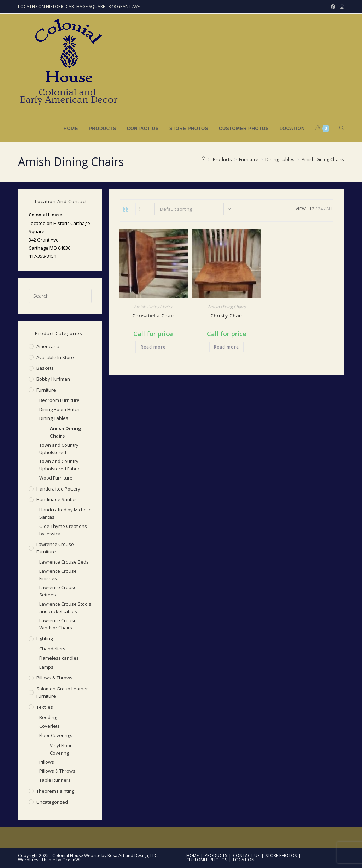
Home (192, 855)
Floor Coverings (56, 735)
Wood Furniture (56, 478)
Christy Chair (226, 316)
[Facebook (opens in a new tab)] (333, 7)
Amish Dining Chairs (323, 159)
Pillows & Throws (54, 678)
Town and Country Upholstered (59, 449)
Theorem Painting (55, 791)
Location (244, 860)
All (330, 209)
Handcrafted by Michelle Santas (65, 513)
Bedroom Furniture (59, 400)
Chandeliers (52, 649)
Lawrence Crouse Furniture (55, 548)
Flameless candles (59, 658)
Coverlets (49, 726)
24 (320, 209)
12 (312, 209)
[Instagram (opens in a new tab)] (341, 7)
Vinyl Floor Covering (61, 749)
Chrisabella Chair (153, 316)
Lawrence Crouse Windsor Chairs (58, 624)
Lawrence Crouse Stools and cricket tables (65, 608)
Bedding (48, 717)
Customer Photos (207, 860)
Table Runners (55, 780)
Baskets (45, 368)
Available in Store (55, 357)
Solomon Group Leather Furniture (62, 692)
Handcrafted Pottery (58, 489)
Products (216, 855)
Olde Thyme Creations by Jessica (63, 530)
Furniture (46, 390)
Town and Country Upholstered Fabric (60, 465)
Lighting (45, 638)
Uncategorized (52, 802)
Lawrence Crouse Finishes (58, 575)
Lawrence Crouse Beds (64, 562)
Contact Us (246, 855)
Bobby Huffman (53, 379)
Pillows (47, 762)
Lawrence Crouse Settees (58, 591)
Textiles (45, 707)
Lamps (46, 667)
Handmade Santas (57, 499)
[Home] (203, 159)
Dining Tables (54, 418)
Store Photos (281, 855)
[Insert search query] (60, 296)
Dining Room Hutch (59, 409)
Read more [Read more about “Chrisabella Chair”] (153, 347)
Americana (48, 346)
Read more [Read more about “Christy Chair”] (226, 347)
